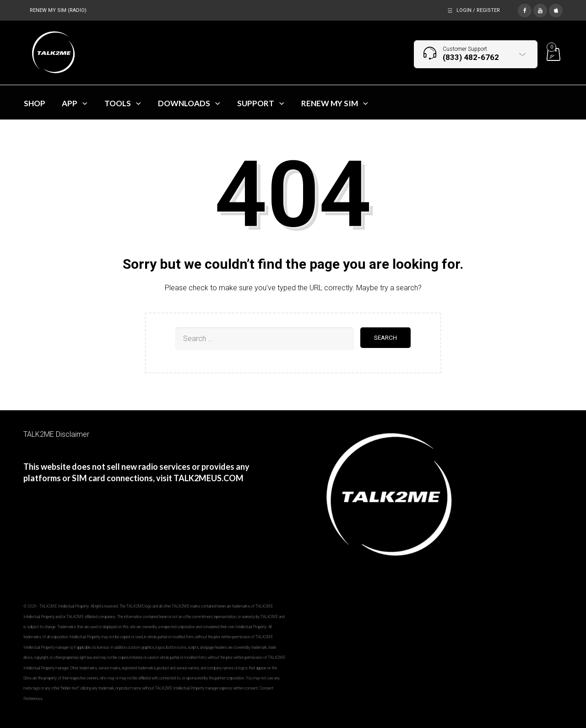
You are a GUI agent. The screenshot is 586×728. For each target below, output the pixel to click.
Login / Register (478, 10)
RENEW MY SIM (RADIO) (58, 10)
